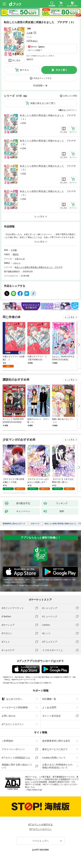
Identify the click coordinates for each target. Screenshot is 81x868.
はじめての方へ (12, 699)
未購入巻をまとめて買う (43, 103)
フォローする (35, 33)
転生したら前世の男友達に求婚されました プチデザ (39, 267)
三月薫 (29, 33)
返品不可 (30, 59)
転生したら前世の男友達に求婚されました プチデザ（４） (48, 193)
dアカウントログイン (13, 724)
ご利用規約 (7, 741)
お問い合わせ (9, 716)
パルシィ (17, 263)
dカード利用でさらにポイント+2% (39, 56)
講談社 (16, 254)
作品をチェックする (43, 78)
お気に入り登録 (70, 96)
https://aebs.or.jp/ (35, 790)
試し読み (16, 60)
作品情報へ (39, 86)
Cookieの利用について (54, 758)
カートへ (24, 70)
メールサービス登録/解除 (15, 707)
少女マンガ (20, 259)
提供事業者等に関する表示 (56, 741)
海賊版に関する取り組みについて (17, 766)
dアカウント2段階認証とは (16, 758)
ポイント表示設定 (52, 716)
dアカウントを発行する (41, 825)
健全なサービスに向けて (55, 749)
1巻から (62, 110)
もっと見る (70, 317)
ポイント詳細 (34, 50)
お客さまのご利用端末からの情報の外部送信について (57, 766)
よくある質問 (49, 707)
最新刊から (72, 110)
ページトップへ (41, 841)
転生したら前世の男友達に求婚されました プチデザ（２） (48, 142)
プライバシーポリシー (13, 749)
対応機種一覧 (49, 699)
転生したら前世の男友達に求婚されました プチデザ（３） (48, 168)
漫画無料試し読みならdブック (14, 524)
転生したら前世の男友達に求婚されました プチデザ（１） (48, 117)
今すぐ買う (61, 70)
